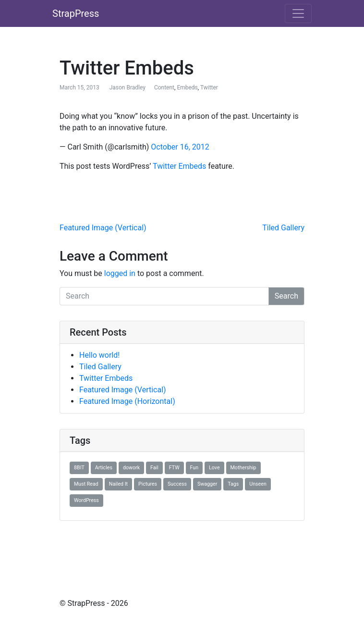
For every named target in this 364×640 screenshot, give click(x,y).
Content (164, 88)
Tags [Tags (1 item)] (233, 484)
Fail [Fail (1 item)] (154, 468)
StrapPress (76, 13)
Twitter (209, 88)
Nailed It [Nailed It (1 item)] (118, 484)
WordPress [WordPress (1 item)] (86, 500)
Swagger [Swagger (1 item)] (207, 484)
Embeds (187, 88)
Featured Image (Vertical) (103, 228)
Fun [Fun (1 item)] (194, 468)
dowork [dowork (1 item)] (131, 468)
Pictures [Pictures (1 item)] (148, 484)
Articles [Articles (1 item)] (104, 468)
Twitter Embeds (179, 166)
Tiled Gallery (283, 228)
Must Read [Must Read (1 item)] (86, 484)
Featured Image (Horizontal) (127, 401)
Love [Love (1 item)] (214, 468)
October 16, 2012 (180, 147)
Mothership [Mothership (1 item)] (243, 468)
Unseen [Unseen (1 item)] (258, 484)
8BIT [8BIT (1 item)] (79, 468)
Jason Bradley (127, 88)
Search (286, 296)
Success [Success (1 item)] (177, 484)
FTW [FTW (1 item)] (174, 468)
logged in (120, 273)
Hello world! (99, 355)
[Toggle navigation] (298, 13)
